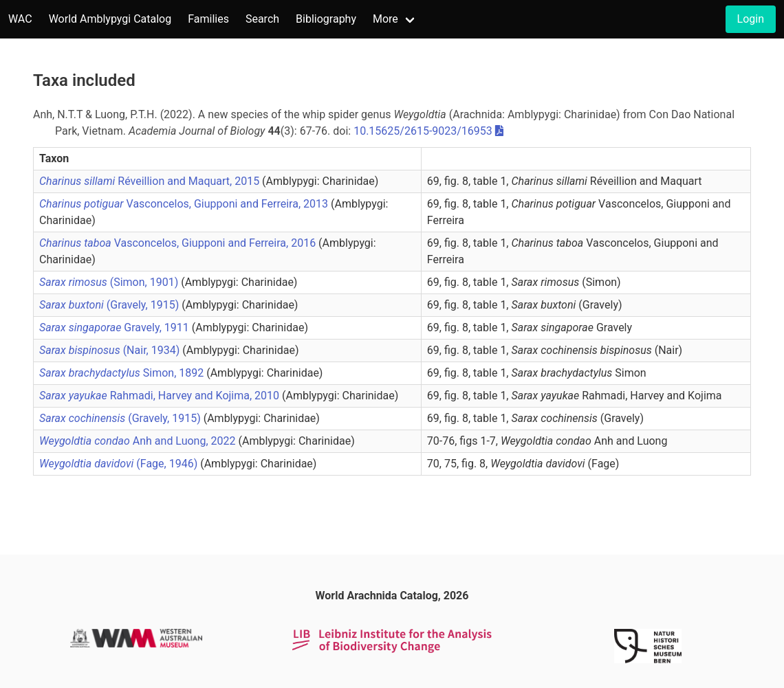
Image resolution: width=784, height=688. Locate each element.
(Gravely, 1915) (110, 305)
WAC (20, 19)
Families (208, 19)
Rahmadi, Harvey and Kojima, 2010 (161, 396)
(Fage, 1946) (120, 464)
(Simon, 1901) (110, 282)
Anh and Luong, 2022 (139, 441)
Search (262, 19)
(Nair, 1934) (111, 350)
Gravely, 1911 (116, 328)
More (385, 19)
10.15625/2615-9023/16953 (423, 131)
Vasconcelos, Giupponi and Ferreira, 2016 (179, 243)
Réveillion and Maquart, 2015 (151, 181)
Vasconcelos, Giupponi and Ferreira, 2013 (185, 204)
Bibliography (326, 19)
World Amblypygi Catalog (110, 19)
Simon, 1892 (123, 373)
